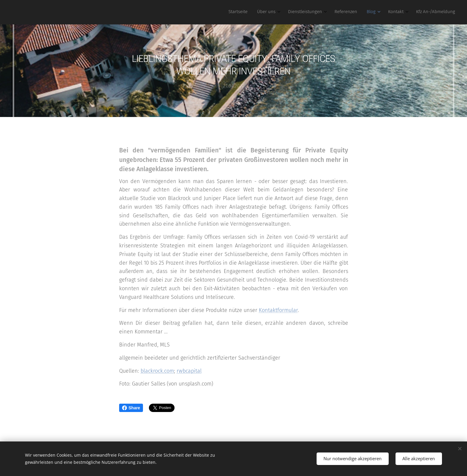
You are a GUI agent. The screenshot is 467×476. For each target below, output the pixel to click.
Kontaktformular (278, 310)
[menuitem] (388, 12)
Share (131, 408)
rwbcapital (189, 371)
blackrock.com (157, 371)
